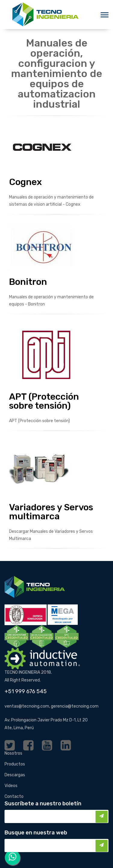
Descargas (15, 775)
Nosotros (13, 753)
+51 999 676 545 (26, 691)
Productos (15, 764)
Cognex (25, 182)
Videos (11, 786)
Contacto (14, 796)
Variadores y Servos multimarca (51, 512)
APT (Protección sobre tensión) (44, 401)
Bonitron (28, 282)
